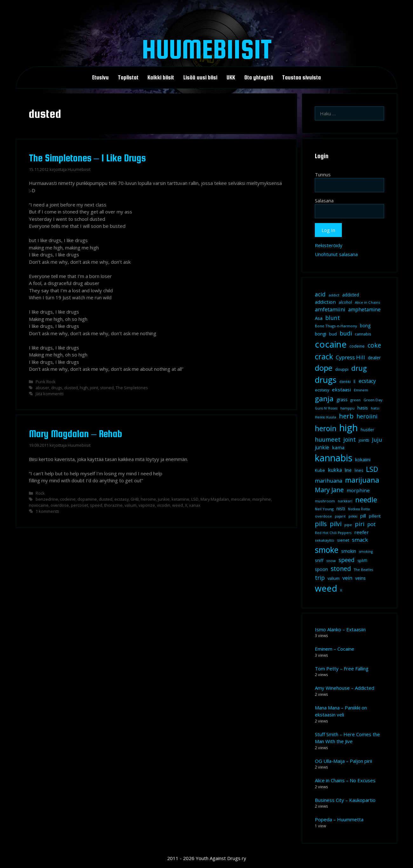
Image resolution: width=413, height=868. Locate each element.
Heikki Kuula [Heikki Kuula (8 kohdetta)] (325, 417)
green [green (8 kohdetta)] (355, 400)
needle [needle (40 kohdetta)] (366, 499)
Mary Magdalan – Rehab (76, 434)
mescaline (241, 499)
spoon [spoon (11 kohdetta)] (321, 569)
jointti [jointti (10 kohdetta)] (364, 440)
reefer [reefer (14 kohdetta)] (362, 532)
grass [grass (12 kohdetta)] (342, 400)
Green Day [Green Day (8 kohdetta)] (373, 400)
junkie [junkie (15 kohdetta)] (322, 447)
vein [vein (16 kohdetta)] (347, 578)
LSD (195, 499)
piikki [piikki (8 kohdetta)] (353, 516)
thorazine (113, 505)
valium (131, 505)
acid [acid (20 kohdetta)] (320, 294)
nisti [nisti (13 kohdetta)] (341, 508)
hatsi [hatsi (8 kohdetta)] (375, 408)
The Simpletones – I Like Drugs (87, 158)
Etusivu (100, 78)
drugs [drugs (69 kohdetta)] (326, 380)
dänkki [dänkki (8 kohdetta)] (345, 381)
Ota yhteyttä (259, 78)
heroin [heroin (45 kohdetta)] (326, 428)
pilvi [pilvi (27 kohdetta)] (336, 524)
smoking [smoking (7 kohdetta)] (366, 552)
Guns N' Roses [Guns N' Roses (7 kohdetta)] (326, 408)
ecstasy (122, 499)
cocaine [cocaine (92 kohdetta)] (331, 344)
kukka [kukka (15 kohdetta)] (335, 470)
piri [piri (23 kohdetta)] (360, 524)
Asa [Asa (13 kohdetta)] (319, 318)
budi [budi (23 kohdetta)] (346, 333)
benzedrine (47, 499)
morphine (262, 499)
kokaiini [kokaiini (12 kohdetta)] (363, 460)
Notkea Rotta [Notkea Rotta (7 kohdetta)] (359, 509)
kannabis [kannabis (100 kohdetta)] (334, 458)
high (84, 388)
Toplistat (128, 78)
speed (96, 505)
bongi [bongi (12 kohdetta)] (321, 334)
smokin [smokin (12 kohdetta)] (349, 551)
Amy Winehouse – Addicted (345, 688)
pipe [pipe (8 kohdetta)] (348, 525)
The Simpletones (132, 388)
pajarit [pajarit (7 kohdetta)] (340, 516)
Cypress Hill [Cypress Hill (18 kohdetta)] (350, 357)
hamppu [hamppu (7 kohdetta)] (347, 408)
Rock (40, 493)
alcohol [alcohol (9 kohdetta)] (345, 302)
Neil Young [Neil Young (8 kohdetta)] (324, 509)
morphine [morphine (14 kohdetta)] (358, 490)
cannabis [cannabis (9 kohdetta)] (363, 334)
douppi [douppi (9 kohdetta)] (342, 369)
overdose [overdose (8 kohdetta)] (323, 516)
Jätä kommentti (50, 394)
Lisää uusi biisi (200, 78)
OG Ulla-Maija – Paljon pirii (343, 761)
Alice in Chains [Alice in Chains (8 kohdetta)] (368, 302)
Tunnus (323, 174)
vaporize (147, 505)
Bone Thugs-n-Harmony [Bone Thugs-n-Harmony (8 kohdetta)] (336, 326)
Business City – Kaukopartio (345, 800)
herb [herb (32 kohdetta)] (346, 416)
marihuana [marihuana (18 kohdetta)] (328, 481)
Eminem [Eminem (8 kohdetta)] (361, 390)
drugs (57, 388)
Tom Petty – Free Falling (342, 668)
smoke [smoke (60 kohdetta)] (327, 550)
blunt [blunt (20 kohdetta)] (333, 318)
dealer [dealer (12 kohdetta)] (374, 358)
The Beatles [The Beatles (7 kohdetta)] (363, 570)
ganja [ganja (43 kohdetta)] (324, 399)
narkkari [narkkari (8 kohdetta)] (345, 501)
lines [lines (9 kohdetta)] (359, 470)
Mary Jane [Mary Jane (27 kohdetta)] (329, 490)
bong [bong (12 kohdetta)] (365, 325)
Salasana (324, 200)
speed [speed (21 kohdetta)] (347, 560)
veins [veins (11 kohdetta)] (360, 578)
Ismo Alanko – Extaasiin (340, 629)
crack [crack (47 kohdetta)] (324, 356)
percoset (79, 505)
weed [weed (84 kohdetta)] (326, 588)
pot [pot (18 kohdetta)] (371, 524)
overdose (60, 505)
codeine (68, 499)
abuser (42, 388)
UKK (231, 78)
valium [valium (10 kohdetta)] (334, 578)
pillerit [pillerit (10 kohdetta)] (375, 516)
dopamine (87, 499)
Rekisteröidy (329, 245)
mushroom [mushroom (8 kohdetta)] (325, 501)
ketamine (180, 499)
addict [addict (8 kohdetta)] (334, 295)
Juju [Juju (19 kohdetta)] (377, 440)
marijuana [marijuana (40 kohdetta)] (362, 480)
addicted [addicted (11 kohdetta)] (351, 295)
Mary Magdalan (215, 499)
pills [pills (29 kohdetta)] (321, 524)
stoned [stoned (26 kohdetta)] (341, 569)
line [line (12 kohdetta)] (348, 470)
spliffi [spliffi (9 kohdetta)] (362, 561)
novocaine (39, 505)
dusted (71, 388)
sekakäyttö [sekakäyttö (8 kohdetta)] (325, 540)
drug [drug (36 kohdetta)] (359, 368)
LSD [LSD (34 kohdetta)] (372, 469)
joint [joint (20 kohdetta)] (350, 439)
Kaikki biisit (161, 78)
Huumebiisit (207, 49)
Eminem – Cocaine (335, 649)
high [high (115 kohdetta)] (349, 428)
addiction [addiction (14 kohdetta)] (325, 302)
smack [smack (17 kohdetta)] (360, 540)
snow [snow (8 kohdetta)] (331, 561)
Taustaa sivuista (301, 78)
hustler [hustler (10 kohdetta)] (367, 430)
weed (178, 505)
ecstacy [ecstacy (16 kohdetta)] (367, 381)
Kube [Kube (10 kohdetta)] (320, 470)
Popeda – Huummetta (339, 819)
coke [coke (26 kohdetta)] (374, 345)
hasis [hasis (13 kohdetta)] (363, 408)
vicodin (164, 505)
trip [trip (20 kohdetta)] (320, 578)
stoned (107, 388)
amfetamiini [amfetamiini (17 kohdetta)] (330, 309)
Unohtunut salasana (336, 254)
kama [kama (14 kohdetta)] (338, 447)
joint (94, 388)
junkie (164, 499)
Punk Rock (46, 382)
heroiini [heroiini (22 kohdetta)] (367, 416)
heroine (148, 499)
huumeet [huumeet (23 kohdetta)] (328, 439)
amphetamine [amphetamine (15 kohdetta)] (364, 309)
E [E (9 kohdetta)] (355, 381)
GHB (135, 499)
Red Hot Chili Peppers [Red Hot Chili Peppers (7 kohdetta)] (333, 533)
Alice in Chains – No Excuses (345, 780)
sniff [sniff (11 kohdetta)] (319, 560)
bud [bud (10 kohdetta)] (333, 334)
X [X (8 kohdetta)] (341, 590)
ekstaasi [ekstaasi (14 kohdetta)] (342, 390)
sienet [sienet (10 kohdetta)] (343, 540)
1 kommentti (47, 511)
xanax (195, 505)
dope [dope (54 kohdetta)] (324, 368)
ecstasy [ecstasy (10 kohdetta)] (322, 390)
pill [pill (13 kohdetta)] (363, 516)
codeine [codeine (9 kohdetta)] (357, 346)
